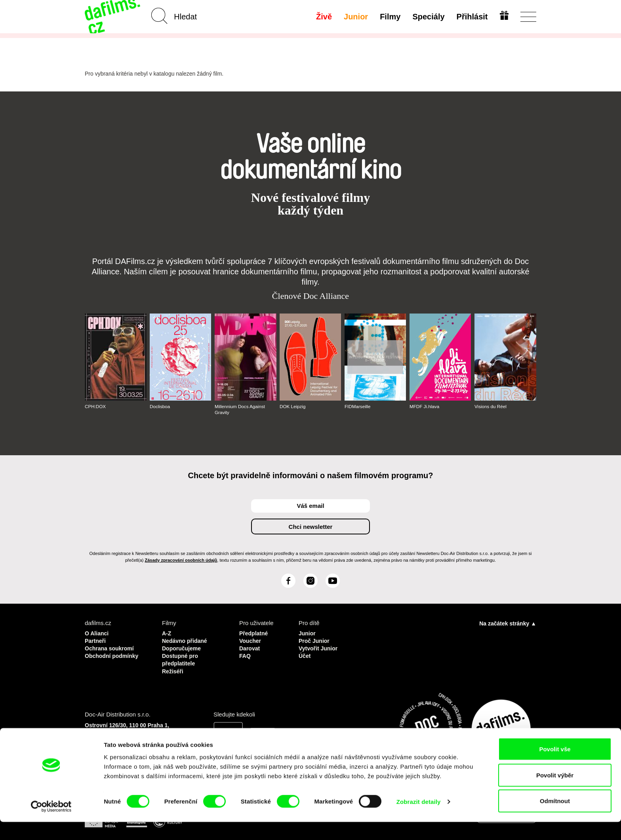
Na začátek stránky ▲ (508, 623)
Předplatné (255, 633)
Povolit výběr (555, 793)
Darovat (250, 647)
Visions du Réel (491, 407)
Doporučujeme (183, 647)
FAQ (245, 654)
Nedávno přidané (186, 640)
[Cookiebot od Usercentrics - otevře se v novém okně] (51, 825)
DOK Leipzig (293, 407)
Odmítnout (555, 819)
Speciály (428, 17)
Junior (355, 17)
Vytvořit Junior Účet (319, 651)
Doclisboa (160, 407)
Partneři (96, 640)
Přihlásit (471, 17)
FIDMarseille (358, 407)
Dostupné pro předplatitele (181, 658)
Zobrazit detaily (419, 820)
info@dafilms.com (129, 746)
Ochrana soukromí (111, 647)
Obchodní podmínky (113, 654)
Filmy (389, 17)
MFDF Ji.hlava (425, 407)
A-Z (167, 633)
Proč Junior (315, 640)
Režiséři (173, 668)
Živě (323, 17)
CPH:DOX (96, 407)
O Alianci (97, 633)
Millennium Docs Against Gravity (241, 409)
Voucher (251, 640)
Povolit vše (555, 767)
